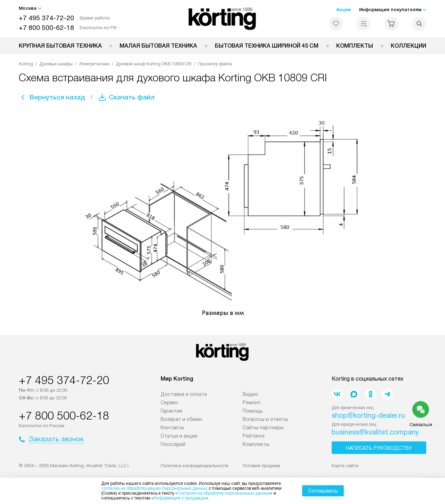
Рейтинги (254, 436)
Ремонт (252, 403)
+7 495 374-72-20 (46, 18)
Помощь (253, 411)
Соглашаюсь (323, 491)
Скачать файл (137, 97)
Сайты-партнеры (263, 428)
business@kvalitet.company (375, 432)
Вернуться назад (59, 97)
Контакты (172, 428)
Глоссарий (173, 444)
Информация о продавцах (180, 498)
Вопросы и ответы (265, 419)
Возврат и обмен (181, 419)
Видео (250, 394)
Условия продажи (261, 466)
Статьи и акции (179, 436)
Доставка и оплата (184, 394)
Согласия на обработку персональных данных (224, 493)
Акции (343, 10)
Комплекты (355, 46)
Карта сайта (345, 466)
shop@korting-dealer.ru (368, 415)
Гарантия (171, 411)
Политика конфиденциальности (195, 466)
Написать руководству (379, 448)
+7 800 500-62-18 (46, 28)
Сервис (169, 403)
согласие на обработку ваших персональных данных (154, 488)
